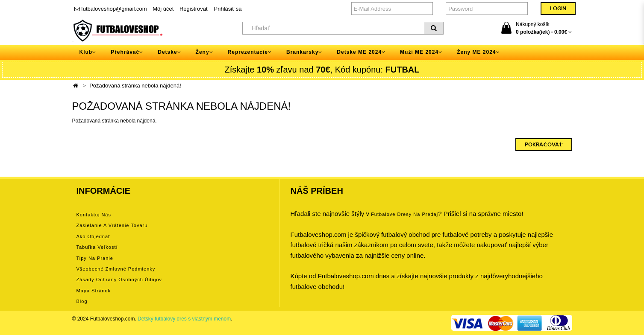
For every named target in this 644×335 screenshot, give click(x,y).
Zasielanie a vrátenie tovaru (112, 225)
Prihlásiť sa (228, 9)
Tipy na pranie (95, 258)
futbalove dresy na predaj (404, 214)
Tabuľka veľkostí (97, 247)
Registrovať (194, 9)
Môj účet (163, 9)
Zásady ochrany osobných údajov (119, 280)
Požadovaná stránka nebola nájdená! (135, 86)
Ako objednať (94, 236)
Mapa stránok (94, 291)
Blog (82, 301)
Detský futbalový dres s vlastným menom (184, 319)
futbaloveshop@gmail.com (111, 9)
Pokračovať (544, 145)
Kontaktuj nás (94, 215)
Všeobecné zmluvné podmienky (116, 269)
